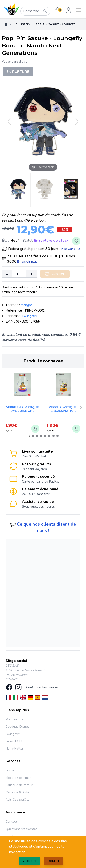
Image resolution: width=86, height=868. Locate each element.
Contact (11, 822)
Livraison (12, 770)
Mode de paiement (19, 778)
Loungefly (22, 24)
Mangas (27, 305)
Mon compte (14, 719)
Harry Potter (14, 749)
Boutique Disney (17, 727)
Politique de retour (19, 785)
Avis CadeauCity (17, 800)
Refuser (54, 861)
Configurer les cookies (42, 687)
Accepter (30, 861)
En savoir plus (70, 249)
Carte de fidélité (17, 792)
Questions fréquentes (21, 829)
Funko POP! (14, 741)
